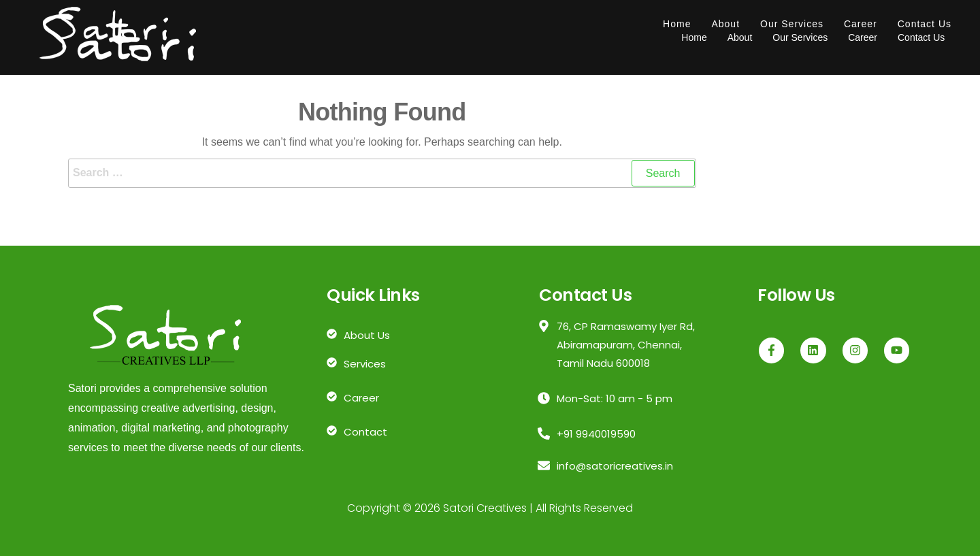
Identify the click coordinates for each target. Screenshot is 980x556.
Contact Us (925, 24)
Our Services (792, 24)
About (725, 24)
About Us (367, 335)
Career (861, 24)
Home (677, 24)
